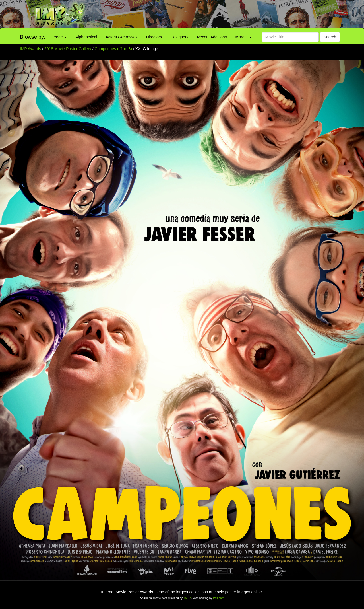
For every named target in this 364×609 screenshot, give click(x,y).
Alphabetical (86, 37)
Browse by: (33, 37)
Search (330, 37)
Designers (179, 37)
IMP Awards (30, 49)
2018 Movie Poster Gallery (68, 49)
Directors (154, 37)
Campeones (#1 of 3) (113, 49)
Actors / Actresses (121, 37)
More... (244, 37)
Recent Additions (212, 37)
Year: (60, 37)
